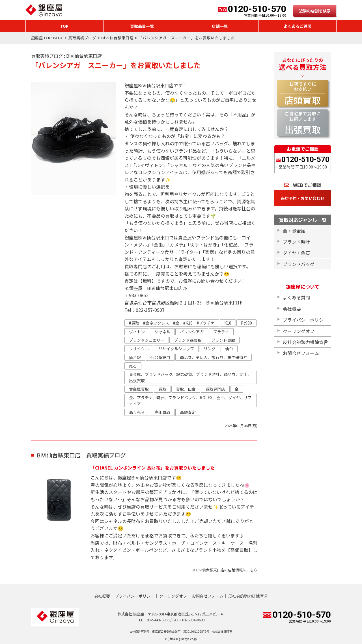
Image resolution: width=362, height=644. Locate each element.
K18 (228, 323)
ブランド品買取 (188, 340)
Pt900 (246, 323)
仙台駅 (135, 357)
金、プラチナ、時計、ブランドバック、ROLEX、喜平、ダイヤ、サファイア (190, 401)
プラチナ (221, 332)
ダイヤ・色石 (296, 253)
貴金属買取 (139, 389)
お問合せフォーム (301, 353)
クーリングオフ (299, 331)
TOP (64, 26)
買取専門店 (215, 389)
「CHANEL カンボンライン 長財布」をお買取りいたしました (153, 468)
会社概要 (292, 309)
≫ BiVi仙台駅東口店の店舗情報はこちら (225, 570)
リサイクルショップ (176, 349)
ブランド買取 (223, 340)
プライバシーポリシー (305, 320)
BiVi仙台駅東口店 (118, 38)
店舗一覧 (220, 26)
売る (133, 366)
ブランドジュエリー (147, 340)
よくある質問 (296, 297)
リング (210, 349)
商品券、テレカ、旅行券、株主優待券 (214, 357)
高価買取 (162, 412)
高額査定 (188, 412)
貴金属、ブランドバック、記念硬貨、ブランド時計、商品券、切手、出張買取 (190, 377)
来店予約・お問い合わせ (303, 198)
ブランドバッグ (299, 264)
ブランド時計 (296, 242)
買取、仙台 (186, 389)
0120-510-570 (252, 11)
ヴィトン (137, 332)
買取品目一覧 (142, 26)
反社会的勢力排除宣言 (305, 342)
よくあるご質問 (298, 26)
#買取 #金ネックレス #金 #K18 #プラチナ (172, 323)
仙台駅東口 (160, 357)
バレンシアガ (192, 332)
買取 (162, 389)
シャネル (162, 332)
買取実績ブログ (82, 38)
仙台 (229, 349)
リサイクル (139, 349)
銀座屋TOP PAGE (47, 38)
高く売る (137, 412)
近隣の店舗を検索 (315, 11)
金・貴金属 (294, 231)
